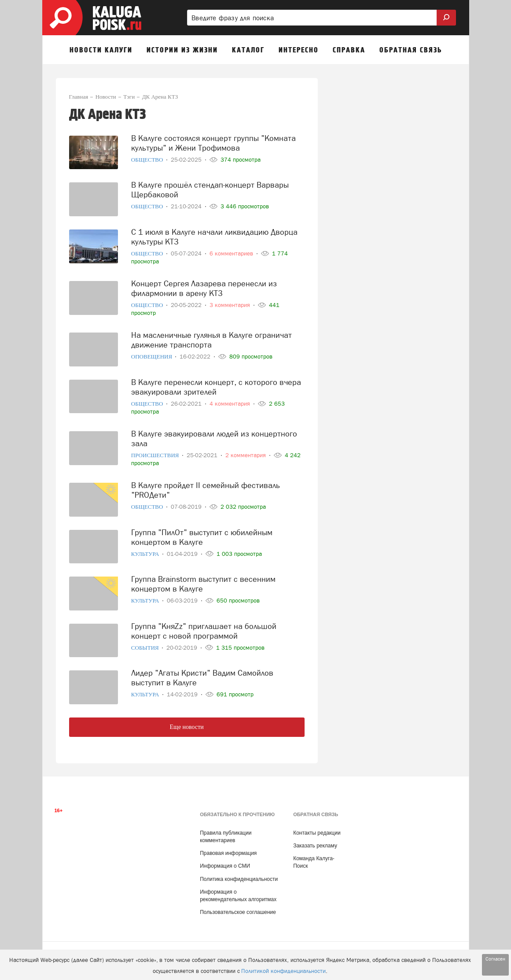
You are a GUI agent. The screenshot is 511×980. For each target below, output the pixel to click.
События (146, 648)
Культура (146, 554)
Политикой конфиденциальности (283, 971)
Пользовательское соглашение (238, 912)
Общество (148, 160)
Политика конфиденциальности (239, 879)
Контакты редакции (317, 833)
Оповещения (153, 357)
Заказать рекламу (315, 846)
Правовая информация (228, 853)
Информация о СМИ (225, 866)
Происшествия (156, 455)
